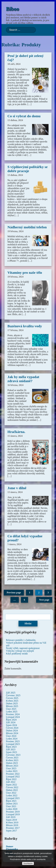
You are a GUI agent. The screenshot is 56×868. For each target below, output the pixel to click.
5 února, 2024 (14, 544)
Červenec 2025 (13, 695)
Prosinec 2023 (13, 741)
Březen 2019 (12, 825)
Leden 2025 (12, 712)
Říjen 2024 (11, 720)
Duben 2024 (12, 731)
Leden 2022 (12, 795)
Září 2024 (11, 722)
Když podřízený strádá (17, 654)
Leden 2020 (12, 809)
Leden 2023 (12, 771)
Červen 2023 (12, 758)
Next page (44, 600)
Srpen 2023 (11, 752)
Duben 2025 (12, 703)
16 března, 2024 (15, 385)
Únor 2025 (11, 709)
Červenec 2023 (13, 755)
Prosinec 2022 (13, 774)
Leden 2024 (12, 739)
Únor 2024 (11, 736)
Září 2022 (11, 782)
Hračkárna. (16, 432)
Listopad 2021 (13, 798)
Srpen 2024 (11, 725)
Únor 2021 (11, 806)
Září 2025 (11, 693)
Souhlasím (28, 863)
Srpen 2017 (11, 831)
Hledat (28, 623)
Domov (10, 846)
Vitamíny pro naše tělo (25, 273)
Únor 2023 (11, 768)
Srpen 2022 (11, 785)
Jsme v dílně (17, 488)
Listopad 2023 (13, 744)
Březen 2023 (12, 766)
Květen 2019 (12, 823)
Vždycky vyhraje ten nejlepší (20, 651)
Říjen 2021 (11, 801)
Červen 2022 (12, 787)
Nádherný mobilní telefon (27, 227)
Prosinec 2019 (13, 812)
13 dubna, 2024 (15, 120)
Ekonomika (12, 849)
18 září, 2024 (14, 64)
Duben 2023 (12, 763)
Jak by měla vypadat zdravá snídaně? (23, 379)
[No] (52, 859)
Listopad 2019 (13, 814)
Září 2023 (11, 749)
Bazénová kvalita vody (25, 326)
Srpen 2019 (11, 820)
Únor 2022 (11, 793)
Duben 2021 (12, 804)
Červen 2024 (12, 728)
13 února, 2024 (15, 492)
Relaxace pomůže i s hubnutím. (21, 640)
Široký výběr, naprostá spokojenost (23, 648)
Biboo (13, 9)
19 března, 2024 (15, 231)
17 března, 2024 (15, 330)
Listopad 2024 (13, 717)
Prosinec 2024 (13, 714)
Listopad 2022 (13, 777)
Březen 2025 (12, 706)
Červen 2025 (12, 698)
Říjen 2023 (11, 747)
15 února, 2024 (15, 436)
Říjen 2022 (11, 779)
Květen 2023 (12, 760)
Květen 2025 (12, 701)
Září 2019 (11, 817)
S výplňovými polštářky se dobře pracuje (28, 169)
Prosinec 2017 (13, 828)
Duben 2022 (12, 790)
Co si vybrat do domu (24, 116)
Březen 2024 (12, 733)
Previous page (14, 593)
